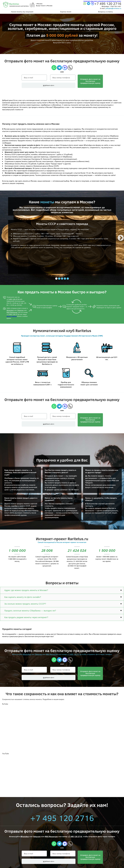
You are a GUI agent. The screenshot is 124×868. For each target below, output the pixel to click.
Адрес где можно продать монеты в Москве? (26, 590)
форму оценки (12, 316)
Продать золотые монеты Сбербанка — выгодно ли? (30, 611)
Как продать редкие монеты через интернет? (26, 617)
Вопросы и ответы (105, 12)
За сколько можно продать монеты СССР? (25, 604)
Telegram (20, 310)
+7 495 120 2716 (13, 299)
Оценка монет (66, 12)
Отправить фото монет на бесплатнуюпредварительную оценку (90, 81)
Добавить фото (49, 85)
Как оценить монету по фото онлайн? (23, 597)
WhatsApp (10, 310)
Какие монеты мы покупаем (22, 12)
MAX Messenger (12, 312)
